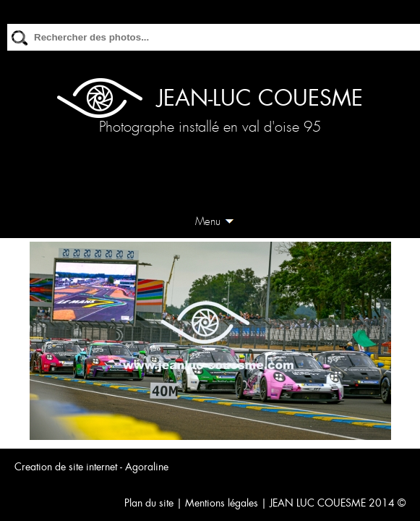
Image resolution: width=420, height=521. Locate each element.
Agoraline (147, 467)
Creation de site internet (66, 467)
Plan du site (149, 503)
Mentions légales (222, 503)
